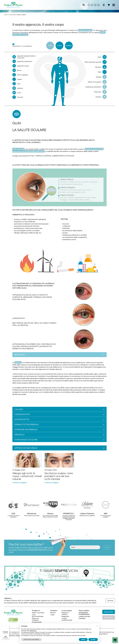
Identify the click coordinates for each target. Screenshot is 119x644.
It (89, 3)
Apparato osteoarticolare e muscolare (24, 57)
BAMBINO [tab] (69, 46)
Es (99, 3)
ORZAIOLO (59, 435)
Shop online (109, 612)
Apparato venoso (21, 66)
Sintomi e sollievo (65, 613)
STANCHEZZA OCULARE (59, 440)
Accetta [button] (93, 639)
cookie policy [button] (33, 631)
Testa (102, 72)
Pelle (102, 57)
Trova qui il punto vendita (59, 576)
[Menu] (8, 626)
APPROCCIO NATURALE (59, 448)
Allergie (101, 77)
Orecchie (18, 97)
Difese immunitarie (97, 82)
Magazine (65, 616)
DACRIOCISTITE (59, 419)
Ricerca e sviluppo (35, 619)
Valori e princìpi (38, 613)
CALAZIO (59, 409)
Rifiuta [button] (83, 639)
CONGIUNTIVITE (59, 414)
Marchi (53, 613)
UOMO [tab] (50, 46)
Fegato (17, 79)
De (95, 3)
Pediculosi (100, 92)
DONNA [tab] (59, 46)
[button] (97, 626)
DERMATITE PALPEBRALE (59, 424)
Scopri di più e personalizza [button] (31, 639)
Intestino (18, 88)
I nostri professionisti (67, 619)
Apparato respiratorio (22, 61)
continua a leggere (20, 482)
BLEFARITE (59, 355)
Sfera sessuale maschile (96, 62)
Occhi (17, 93)
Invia (107, 547)
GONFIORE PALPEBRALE (59, 429)
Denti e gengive (20, 75)
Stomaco (101, 67)
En (92, 3)
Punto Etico (109, 617)
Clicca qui (110, 600)
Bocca (17, 70)
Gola (16, 84)
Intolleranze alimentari (96, 87)
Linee (52, 615)
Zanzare (101, 97)
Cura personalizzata (38, 615)
